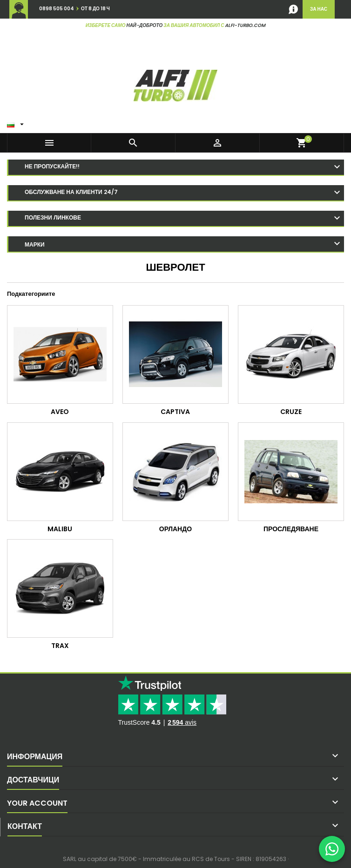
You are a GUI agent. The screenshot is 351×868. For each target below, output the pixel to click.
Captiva (175, 412)
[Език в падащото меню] (17, 122)
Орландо (175, 529)
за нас (319, 9)
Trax (60, 646)
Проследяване (291, 529)
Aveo (60, 412)
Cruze (291, 412)
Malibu (60, 529)
